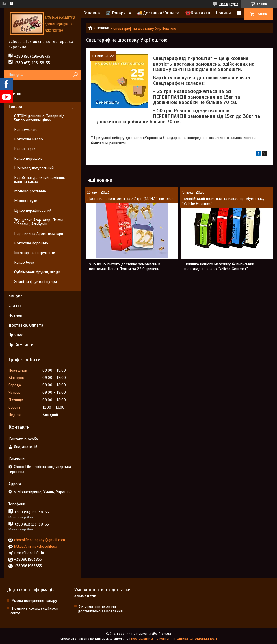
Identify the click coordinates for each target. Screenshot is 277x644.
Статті (15, 305)
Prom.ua (165, 634)
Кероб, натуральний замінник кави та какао (40, 180)
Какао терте (25, 149)
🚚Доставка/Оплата (158, 13)
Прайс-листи (21, 345)
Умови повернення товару (34, 601)
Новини (223, 13)
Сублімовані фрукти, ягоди (37, 272)
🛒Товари (116, 13)
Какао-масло (26, 130)
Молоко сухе (26, 201)
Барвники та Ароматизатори (39, 234)
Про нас (16, 335)
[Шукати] (76, 75)
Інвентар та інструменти (35, 253)
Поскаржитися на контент (152, 639)
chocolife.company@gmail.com (40, 540)
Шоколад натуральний (34, 168)
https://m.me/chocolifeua (36, 546)
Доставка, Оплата (26, 325)
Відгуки (16, 296)
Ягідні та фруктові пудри (35, 282)
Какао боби (24, 262)
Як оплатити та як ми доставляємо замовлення (100, 609)
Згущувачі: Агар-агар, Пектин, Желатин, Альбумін (40, 222)
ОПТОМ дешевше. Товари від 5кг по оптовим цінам (39, 118)
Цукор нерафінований (33, 210)
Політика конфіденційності (196, 639)
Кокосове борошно (31, 243)
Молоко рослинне (30, 191)
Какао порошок (28, 158)
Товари (15, 107)
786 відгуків (229, 4)
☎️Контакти (198, 13)
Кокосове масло (29, 139)
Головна (92, 13)
